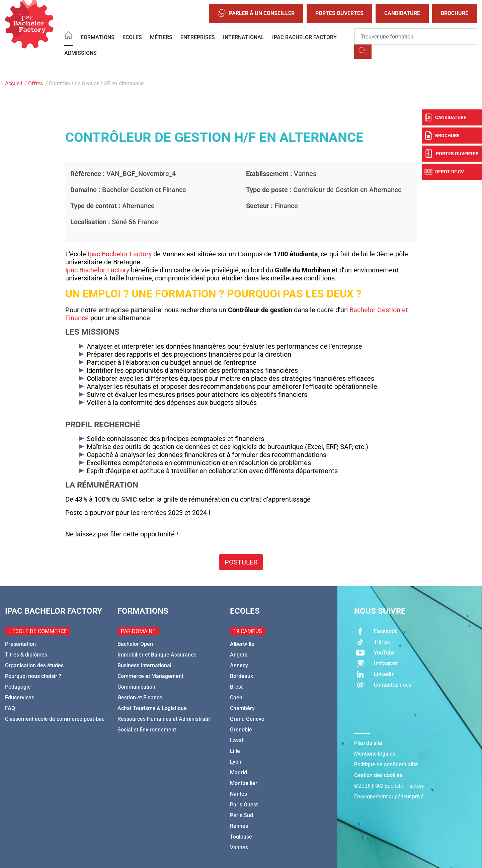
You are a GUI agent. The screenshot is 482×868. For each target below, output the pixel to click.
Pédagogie (18, 687)
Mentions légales (375, 754)
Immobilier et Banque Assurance (157, 655)
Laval (236, 740)
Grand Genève (247, 719)
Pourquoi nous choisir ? (33, 676)
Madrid (238, 772)
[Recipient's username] (416, 36)
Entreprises (198, 37)
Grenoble (241, 730)
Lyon (236, 762)
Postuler (241, 562)
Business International (144, 665)
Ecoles (132, 37)
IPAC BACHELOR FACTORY (304, 37)
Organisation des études (34, 665)
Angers (239, 655)
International (244, 37)
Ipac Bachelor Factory (120, 254)
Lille (235, 751)
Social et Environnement (147, 730)
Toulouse (241, 837)
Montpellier (244, 783)
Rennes (239, 826)
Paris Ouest (244, 805)
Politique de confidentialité (386, 764)
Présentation (20, 644)
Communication (136, 687)
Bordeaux (242, 676)
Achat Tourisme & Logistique (152, 708)
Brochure (455, 13)
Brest (236, 687)
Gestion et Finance (140, 698)
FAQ (10, 708)
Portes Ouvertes (339, 13)
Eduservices (20, 698)
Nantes (238, 794)
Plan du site (368, 743)
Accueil (14, 83)
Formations (98, 37)
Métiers (161, 37)
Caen (236, 698)
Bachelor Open (135, 644)
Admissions (81, 53)
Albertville (242, 644)
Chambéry (242, 708)
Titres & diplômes (26, 655)
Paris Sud (242, 815)
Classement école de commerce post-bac (55, 719)
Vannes (239, 847)
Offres (35, 83)
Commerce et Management (150, 676)
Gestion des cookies (378, 775)
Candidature (402, 13)
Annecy (239, 665)
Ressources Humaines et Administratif (164, 719)
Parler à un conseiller (256, 14)
